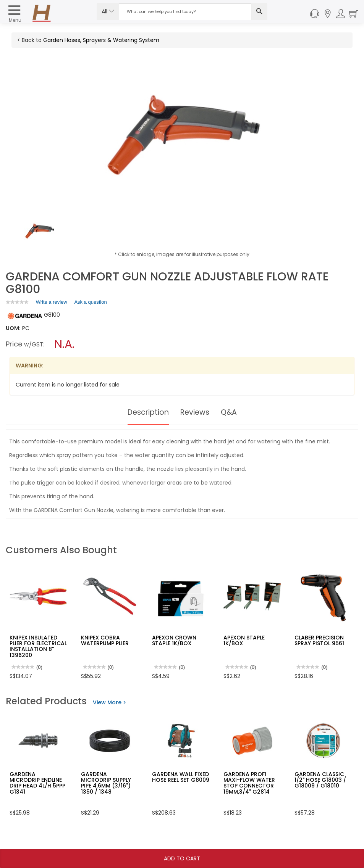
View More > (109, 702)
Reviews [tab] (196, 412)
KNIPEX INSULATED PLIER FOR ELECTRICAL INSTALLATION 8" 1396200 (38, 646)
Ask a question (90, 302)
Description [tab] (147, 412)
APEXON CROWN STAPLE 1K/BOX (174, 640)
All (108, 11)
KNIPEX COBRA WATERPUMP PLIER (105, 640)
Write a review (52, 303)
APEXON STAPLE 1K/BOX (244, 640)
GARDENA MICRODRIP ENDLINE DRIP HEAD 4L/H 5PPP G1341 (37, 783)
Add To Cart (182, 858)
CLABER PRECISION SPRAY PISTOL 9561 (319, 640)
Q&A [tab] (231, 412)
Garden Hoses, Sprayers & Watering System (101, 40)
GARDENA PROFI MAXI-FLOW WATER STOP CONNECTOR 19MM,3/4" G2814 (249, 783)
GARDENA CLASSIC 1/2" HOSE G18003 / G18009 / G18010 (320, 780)
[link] (17, 302)
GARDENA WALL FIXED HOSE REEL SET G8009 (181, 777)
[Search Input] (185, 12)
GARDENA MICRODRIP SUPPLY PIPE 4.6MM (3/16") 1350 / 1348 (106, 783)
